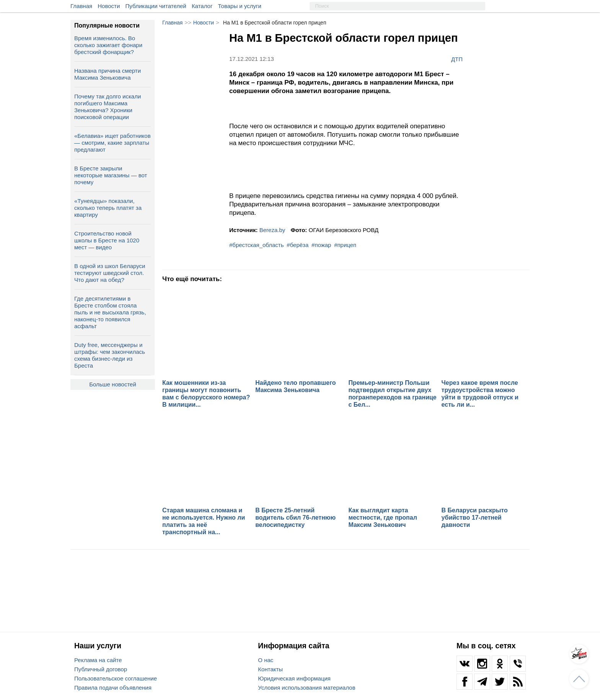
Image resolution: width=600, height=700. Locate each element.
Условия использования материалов (307, 688)
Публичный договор (101, 669)
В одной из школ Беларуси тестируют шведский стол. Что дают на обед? (110, 273)
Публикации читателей (156, 6)
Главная (81, 6)
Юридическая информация (294, 678)
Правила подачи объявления (113, 688)
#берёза (298, 245)
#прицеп (345, 245)
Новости (109, 6)
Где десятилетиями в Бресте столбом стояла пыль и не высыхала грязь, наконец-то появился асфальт (110, 312)
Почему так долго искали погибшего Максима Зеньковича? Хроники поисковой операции (108, 107)
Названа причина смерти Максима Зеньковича (108, 74)
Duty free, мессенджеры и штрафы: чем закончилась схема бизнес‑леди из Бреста (110, 355)
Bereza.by (272, 230)
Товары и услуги (240, 6)
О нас (266, 660)
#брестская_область (257, 245)
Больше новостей (113, 384)
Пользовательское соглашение (116, 678)
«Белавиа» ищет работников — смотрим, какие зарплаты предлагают (112, 143)
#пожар (321, 245)
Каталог (202, 6)
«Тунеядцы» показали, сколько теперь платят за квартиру (108, 208)
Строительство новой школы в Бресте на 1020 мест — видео (107, 240)
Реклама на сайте (98, 660)
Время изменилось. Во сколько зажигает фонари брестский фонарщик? (108, 45)
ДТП (457, 59)
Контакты (270, 669)
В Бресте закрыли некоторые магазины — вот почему (111, 175)
